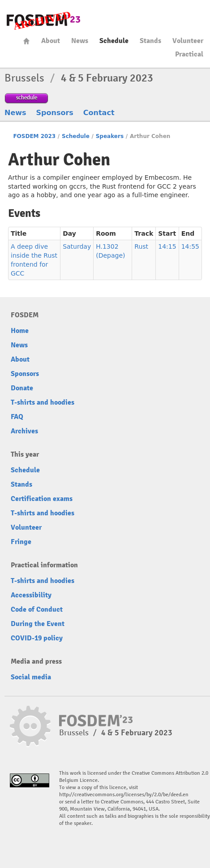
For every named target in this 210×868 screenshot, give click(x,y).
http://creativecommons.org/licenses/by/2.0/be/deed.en (124, 795)
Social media (31, 677)
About (51, 41)
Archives (24, 431)
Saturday (77, 246)
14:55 (190, 246)
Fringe (21, 542)
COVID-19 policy (37, 638)
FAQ (17, 417)
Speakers (110, 136)
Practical (189, 54)
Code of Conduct (37, 609)
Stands (150, 41)
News (80, 41)
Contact (99, 113)
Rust (141, 246)
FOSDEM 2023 (34, 136)
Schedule (114, 41)
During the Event (38, 624)
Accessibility (31, 595)
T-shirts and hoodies (43, 402)
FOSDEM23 (43, 20)
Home (26, 41)
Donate (22, 388)
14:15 (167, 246)
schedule (27, 97)
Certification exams (42, 499)
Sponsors (55, 113)
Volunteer (188, 41)
